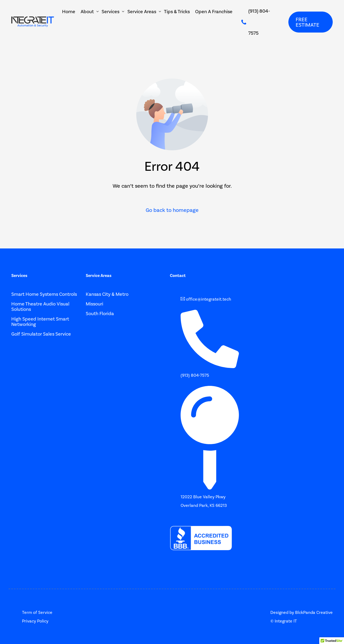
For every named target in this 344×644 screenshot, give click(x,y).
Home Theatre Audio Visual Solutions (40, 307)
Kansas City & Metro (107, 294)
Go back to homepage (172, 210)
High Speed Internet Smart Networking (40, 322)
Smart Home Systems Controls (44, 294)
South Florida (100, 314)
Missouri (94, 304)
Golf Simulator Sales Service (41, 334)
